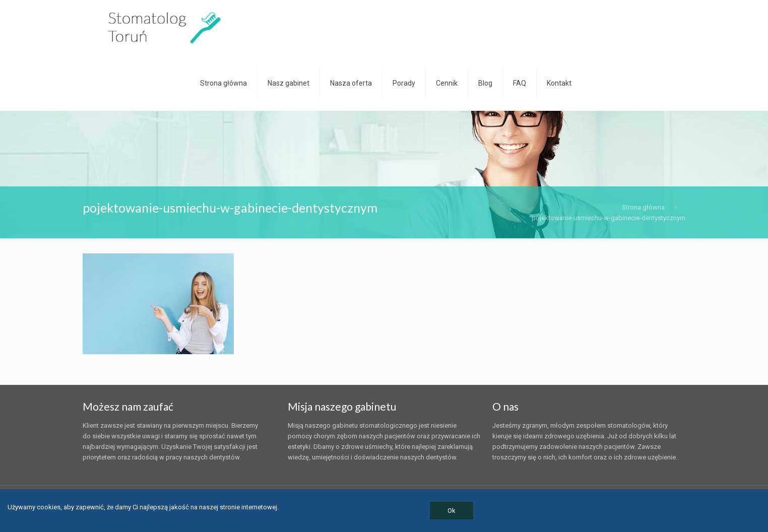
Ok (452, 511)
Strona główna (643, 207)
